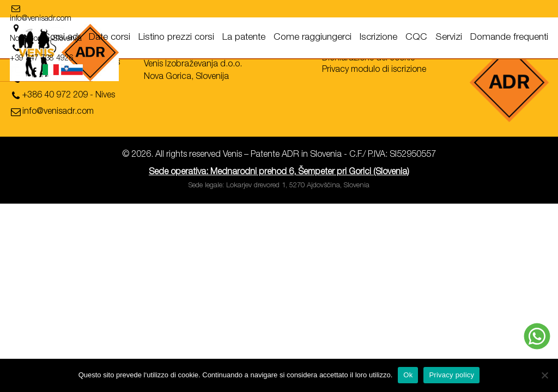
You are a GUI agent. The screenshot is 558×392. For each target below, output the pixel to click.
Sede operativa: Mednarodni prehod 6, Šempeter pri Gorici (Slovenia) (279, 173)
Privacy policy (451, 375)
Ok (408, 375)
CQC (416, 38)
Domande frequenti (509, 38)
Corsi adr (62, 38)
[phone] (76, 83)
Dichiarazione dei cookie (368, 59)
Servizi (449, 38)
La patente (244, 38)
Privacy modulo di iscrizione (374, 70)
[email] (49, 10)
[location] (132, 10)
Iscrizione (378, 38)
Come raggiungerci (313, 38)
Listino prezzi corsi (176, 38)
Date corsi (110, 38)
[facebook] (501, 13)
